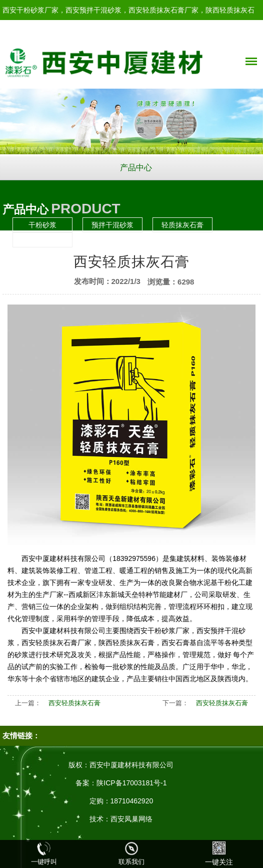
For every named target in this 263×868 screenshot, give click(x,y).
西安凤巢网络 (131, 819)
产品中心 (136, 168)
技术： (100, 819)
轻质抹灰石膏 (182, 225)
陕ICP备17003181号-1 (131, 783)
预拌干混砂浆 (112, 225)
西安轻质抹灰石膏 (74, 703)
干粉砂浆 (42, 225)
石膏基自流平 (42, 240)
